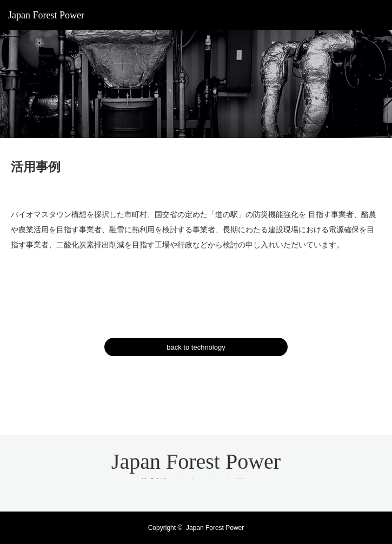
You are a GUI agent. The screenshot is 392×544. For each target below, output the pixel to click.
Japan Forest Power (46, 15)
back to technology (196, 347)
